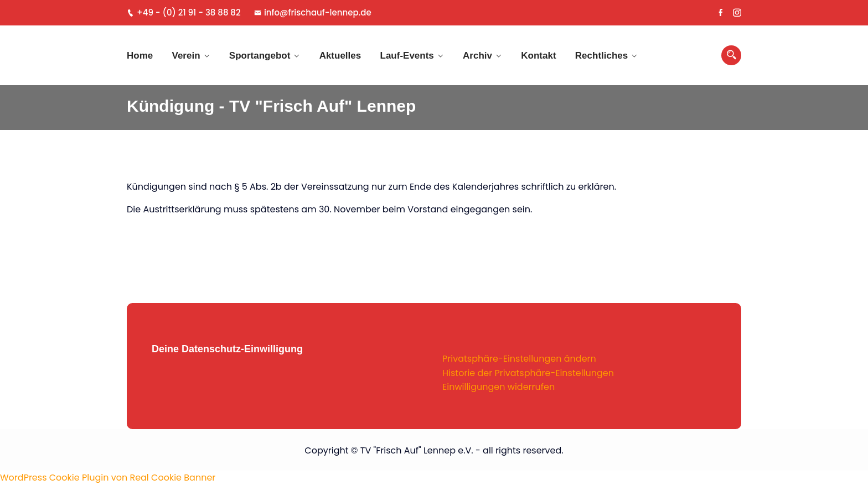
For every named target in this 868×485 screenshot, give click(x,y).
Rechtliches (601, 56)
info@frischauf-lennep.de (313, 12)
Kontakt (538, 56)
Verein (186, 56)
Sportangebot (260, 56)
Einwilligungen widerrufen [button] (498, 387)
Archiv (477, 56)
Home (140, 56)
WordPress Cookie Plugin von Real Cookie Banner (108, 478)
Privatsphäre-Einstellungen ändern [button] (519, 359)
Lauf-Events (407, 56)
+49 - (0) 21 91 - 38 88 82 (184, 12)
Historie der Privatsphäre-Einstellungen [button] (528, 373)
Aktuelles (340, 56)
